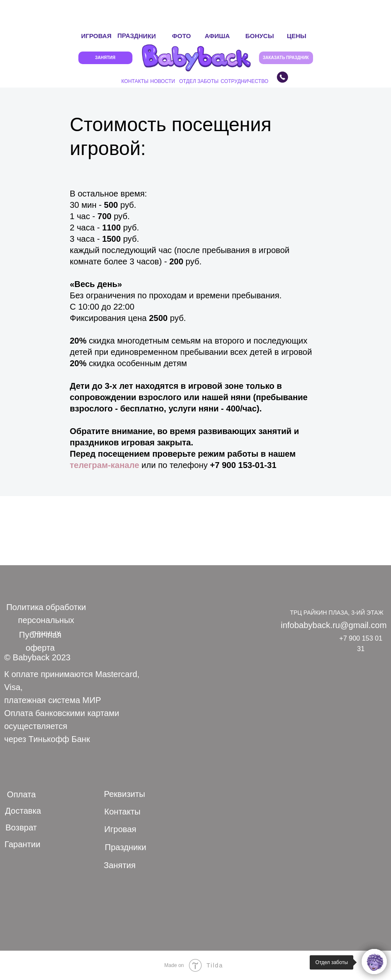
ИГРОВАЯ (96, 36)
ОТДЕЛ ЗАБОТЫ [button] (199, 81)
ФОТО (182, 36)
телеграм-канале (105, 465)
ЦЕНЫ (297, 36)
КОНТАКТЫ (135, 81)
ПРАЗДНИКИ (136, 36)
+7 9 (218, 465)
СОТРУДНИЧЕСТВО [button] (245, 81)
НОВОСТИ (163, 81)
